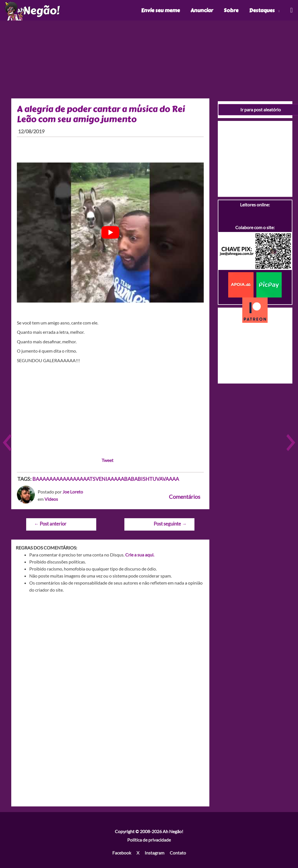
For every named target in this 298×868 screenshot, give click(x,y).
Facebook (122, 853)
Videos (51, 499)
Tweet (107, 460)
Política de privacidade (149, 840)
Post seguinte (170, 524)
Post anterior (50, 524)
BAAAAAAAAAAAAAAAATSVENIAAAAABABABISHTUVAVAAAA (106, 479)
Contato (178, 853)
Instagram (154, 853)
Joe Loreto (73, 492)
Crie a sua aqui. (140, 555)
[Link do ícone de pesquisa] (291, 10)
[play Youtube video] (110, 233)
